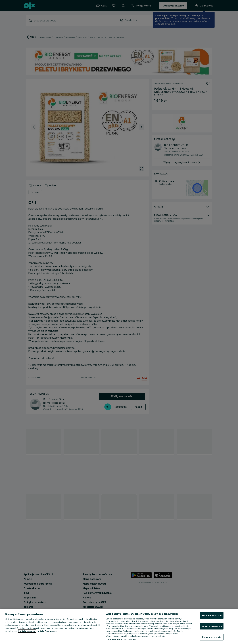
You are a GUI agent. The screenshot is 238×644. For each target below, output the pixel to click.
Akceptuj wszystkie (212, 615)
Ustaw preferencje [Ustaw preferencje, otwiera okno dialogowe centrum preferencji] (212, 637)
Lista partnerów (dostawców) (121, 639)
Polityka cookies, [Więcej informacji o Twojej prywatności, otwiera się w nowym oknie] (27, 631)
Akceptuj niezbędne (212, 626)
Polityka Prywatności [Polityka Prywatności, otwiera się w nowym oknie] (47, 631)
